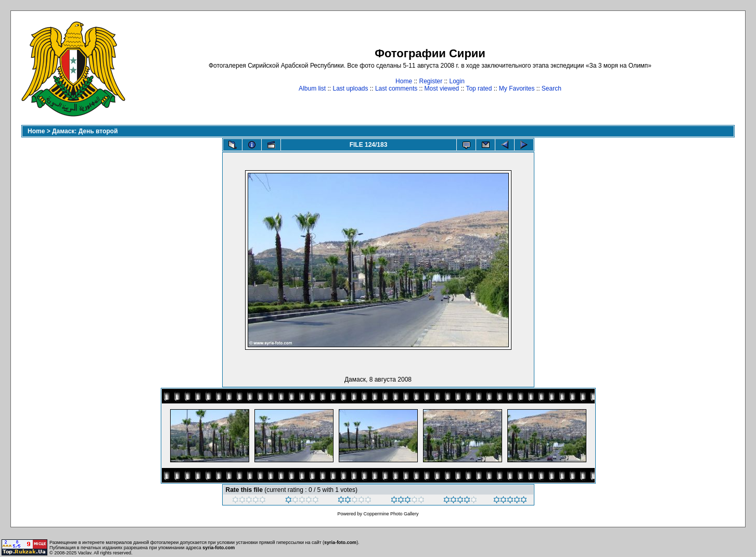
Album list (312, 88)
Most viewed (442, 88)
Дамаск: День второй (85, 131)
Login (457, 81)
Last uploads (350, 88)
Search (552, 88)
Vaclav (85, 553)
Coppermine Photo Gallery (391, 514)
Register (431, 81)
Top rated (479, 88)
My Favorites (517, 88)
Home (404, 81)
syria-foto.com (340, 542)
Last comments (396, 88)
